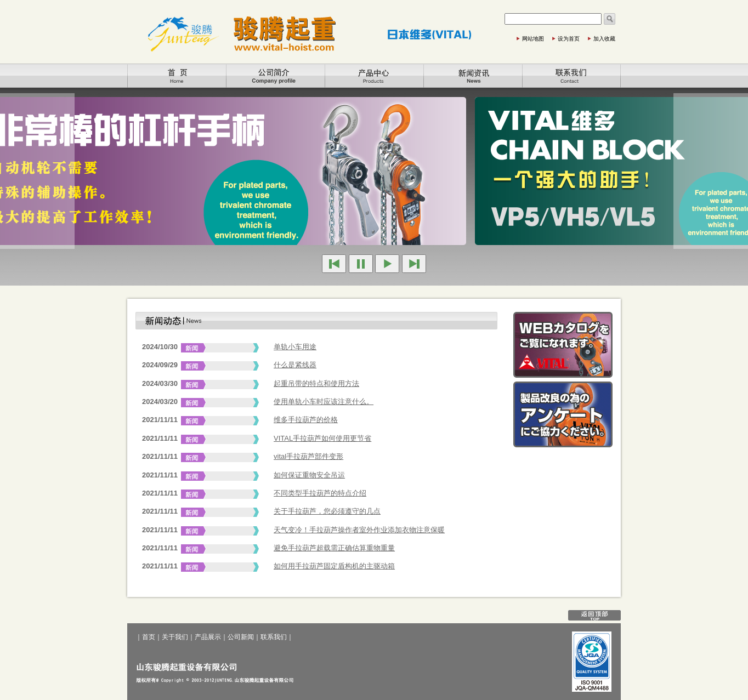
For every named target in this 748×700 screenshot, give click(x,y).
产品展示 (374, 76)
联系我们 (571, 76)
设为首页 (569, 39)
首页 (177, 76)
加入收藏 (604, 39)
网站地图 (533, 39)
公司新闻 (473, 76)
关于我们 (275, 76)
